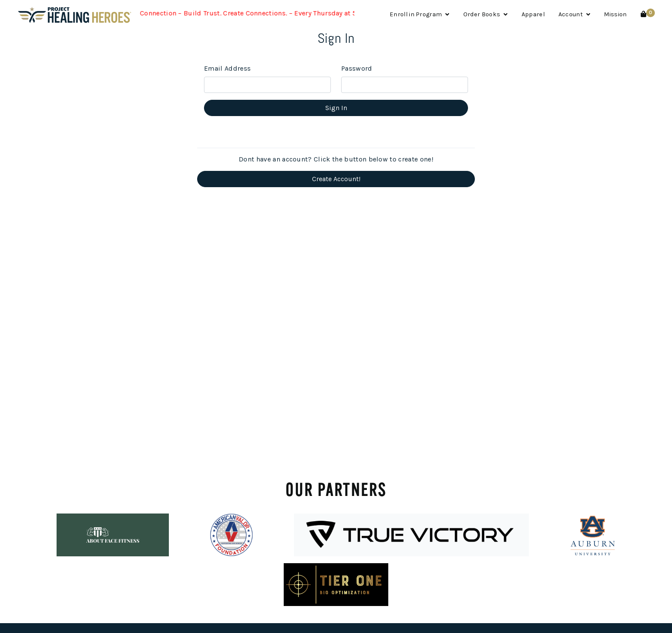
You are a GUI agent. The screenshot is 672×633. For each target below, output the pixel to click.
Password (357, 68)
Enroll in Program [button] (420, 14)
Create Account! (336, 179)
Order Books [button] (486, 14)
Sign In (336, 108)
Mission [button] (615, 14)
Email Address (227, 68)
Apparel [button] (533, 14)
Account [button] (574, 14)
